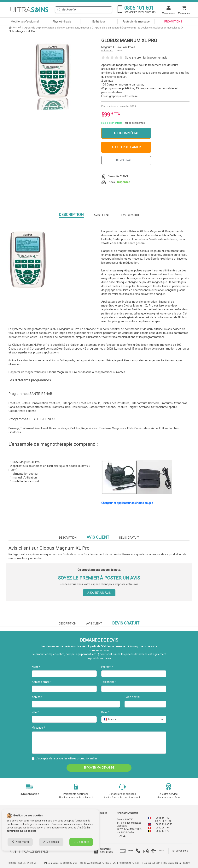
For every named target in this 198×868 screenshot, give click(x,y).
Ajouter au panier (126, 147)
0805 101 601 (163, 818)
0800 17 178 (163, 831)
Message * (38, 728)
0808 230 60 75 (164, 824)
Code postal (132, 697)
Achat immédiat (126, 133)
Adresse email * (42, 682)
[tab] (123, 851)
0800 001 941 (163, 828)
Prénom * (107, 667)
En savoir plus (180, 851)
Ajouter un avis (99, 593)
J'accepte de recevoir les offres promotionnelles (67, 759)
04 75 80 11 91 (163, 821)
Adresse (37, 697)
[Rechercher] (84, 10)
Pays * (105, 712)
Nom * (36, 667)
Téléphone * (109, 682)
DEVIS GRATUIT (126, 160)
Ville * (35, 712)
